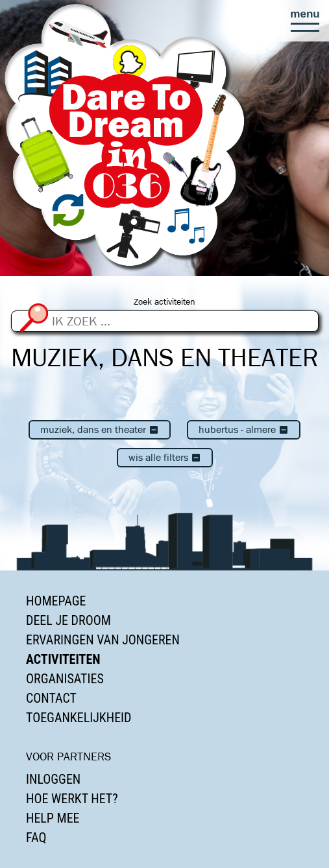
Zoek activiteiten (164, 302)
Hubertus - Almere (244, 429)
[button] (305, 21)
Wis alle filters (165, 457)
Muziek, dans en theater (100, 429)
